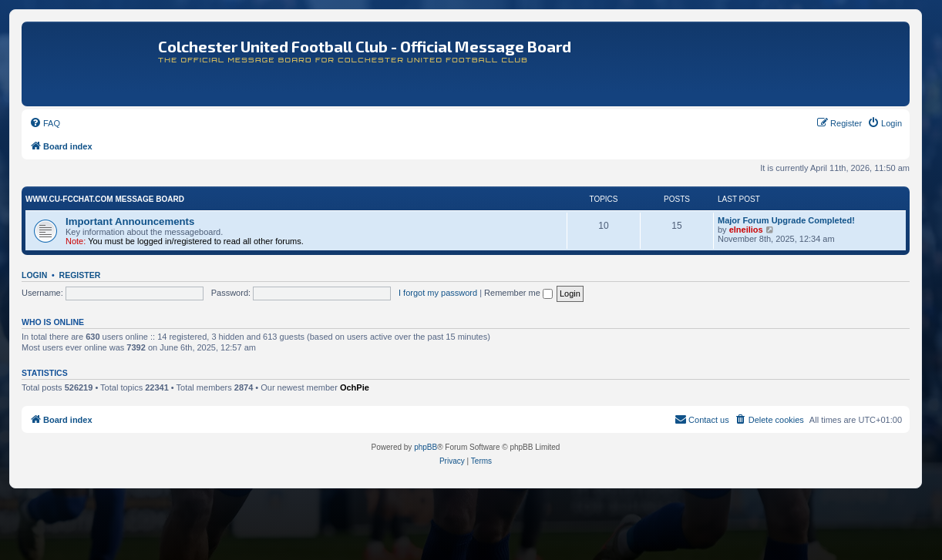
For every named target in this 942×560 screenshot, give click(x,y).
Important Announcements (130, 221)
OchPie (355, 387)
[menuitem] (45, 123)
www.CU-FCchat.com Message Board (105, 199)
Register (80, 275)
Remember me (518, 293)
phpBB (426, 447)
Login (34, 275)
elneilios (746, 230)
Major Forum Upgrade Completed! (786, 220)
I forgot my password (438, 293)
